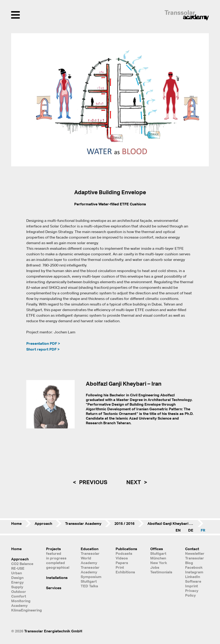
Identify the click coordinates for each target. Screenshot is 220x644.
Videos (122, 558)
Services (54, 588)
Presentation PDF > (43, 343)
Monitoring (21, 601)
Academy (19, 605)
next (134, 482)
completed (55, 563)
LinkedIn (193, 577)
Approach (43, 523)
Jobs (155, 567)
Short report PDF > (43, 349)
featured (54, 553)
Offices (157, 549)
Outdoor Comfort (19, 594)
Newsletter (195, 553)
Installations (57, 578)
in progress (56, 558)
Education (90, 549)
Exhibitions (125, 572)
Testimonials (161, 572)
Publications (126, 549)
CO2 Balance (22, 564)
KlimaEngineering (23, 610)
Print (120, 567)
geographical (58, 567)
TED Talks (89, 586)
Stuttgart (158, 553)
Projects (53, 549)
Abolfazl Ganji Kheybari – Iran (173, 523)
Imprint (192, 586)
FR (203, 530)
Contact (192, 549)
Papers (122, 563)
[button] (18, 100)
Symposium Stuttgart (91, 579)
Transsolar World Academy (90, 558)
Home (16, 523)
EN (178, 530)
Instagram (194, 572)
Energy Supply (17, 585)
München (158, 558)
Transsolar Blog (195, 560)
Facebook (194, 567)
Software (193, 581)
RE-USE (18, 568)
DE (191, 530)
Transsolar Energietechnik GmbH (53, 631)
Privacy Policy (192, 593)
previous (93, 482)
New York (159, 563)
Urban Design (17, 575)
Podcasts (124, 553)
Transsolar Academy (83, 523)
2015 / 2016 (124, 523)
